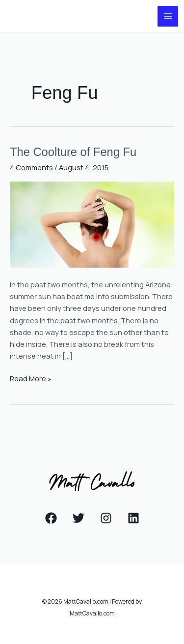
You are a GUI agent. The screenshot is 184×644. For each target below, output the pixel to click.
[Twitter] (79, 518)
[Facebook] (51, 518)
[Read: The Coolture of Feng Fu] (92, 223)
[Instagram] (106, 518)
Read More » (31, 378)
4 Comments (31, 167)
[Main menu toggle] (168, 16)
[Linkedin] (133, 518)
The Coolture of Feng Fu (73, 152)
